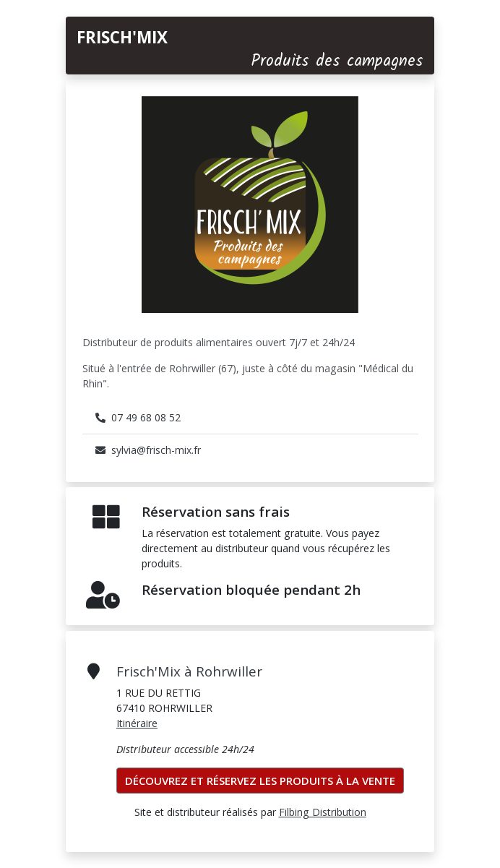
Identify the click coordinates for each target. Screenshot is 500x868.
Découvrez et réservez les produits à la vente (260, 781)
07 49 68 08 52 (138, 417)
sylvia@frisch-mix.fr (148, 450)
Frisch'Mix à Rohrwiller (189, 671)
